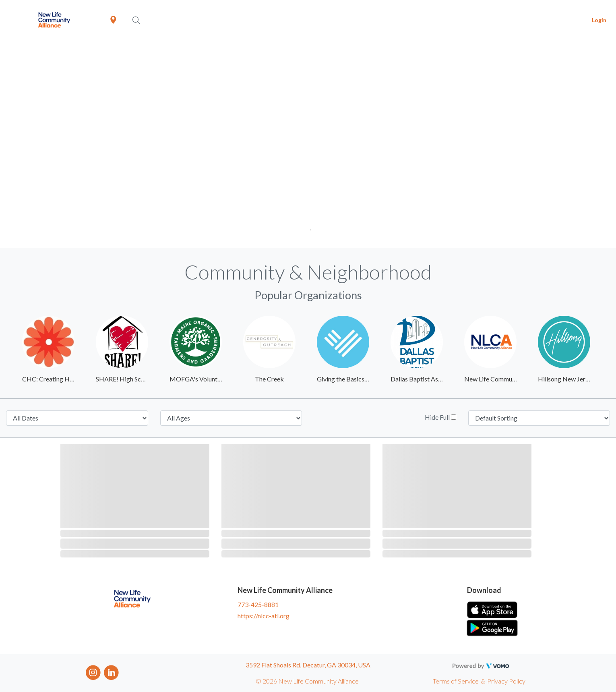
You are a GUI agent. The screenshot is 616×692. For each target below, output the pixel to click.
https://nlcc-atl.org (264, 616)
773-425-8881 (258, 604)
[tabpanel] (308, 144)
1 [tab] (308, 227)
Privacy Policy (506, 681)
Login (599, 20)
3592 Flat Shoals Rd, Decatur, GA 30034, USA (308, 665)
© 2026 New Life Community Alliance (307, 681)
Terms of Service (456, 681)
